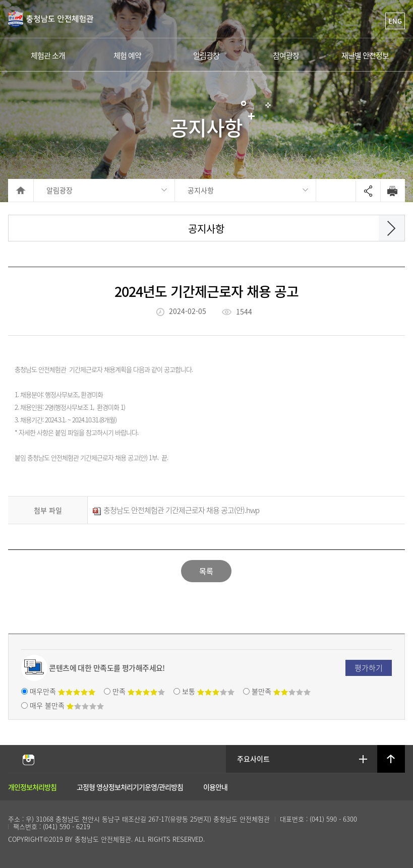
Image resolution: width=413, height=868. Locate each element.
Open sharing (368, 191)
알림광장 (60, 190)
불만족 (281, 691)
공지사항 (201, 190)
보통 (208, 691)
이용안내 (215, 787)
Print (393, 191)
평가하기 (369, 668)
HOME (21, 190)
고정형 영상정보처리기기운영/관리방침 (130, 787)
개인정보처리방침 (32, 787)
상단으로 (391, 759)
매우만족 (63, 691)
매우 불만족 (67, 705)
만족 (139, 691)
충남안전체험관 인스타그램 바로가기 (28, 759)
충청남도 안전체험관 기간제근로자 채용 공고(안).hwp (176, 510)
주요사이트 (254, 759)
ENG (395, 21)
